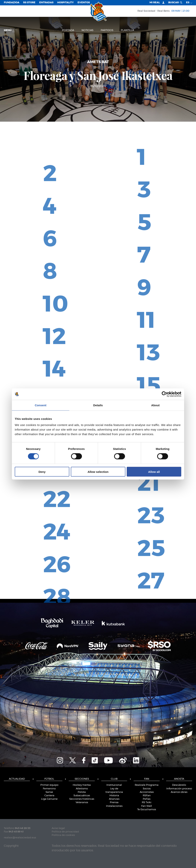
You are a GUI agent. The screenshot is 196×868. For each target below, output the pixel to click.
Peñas (147, 799)
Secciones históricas (82, 799)
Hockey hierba (82, 785)
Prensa (114, 802)
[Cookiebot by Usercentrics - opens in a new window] (165, 394)
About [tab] (155, 405)
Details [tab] (98, 405)
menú (9, 31)
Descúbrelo (179, 785)
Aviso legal (58, 828)
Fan (147, 779)
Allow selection (98, 472)
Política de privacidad (65, 832)
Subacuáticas (82, 796)
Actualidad (17, 779)
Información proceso (179, 789)
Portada (68, 30)
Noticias (87, 30)
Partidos (107, 30)
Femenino (49, 789)
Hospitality (65, 3)
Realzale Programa (147, 785)
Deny (42, 472)
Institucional (114, 785)
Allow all (154, 472)
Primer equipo (49, 785)
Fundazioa (12, 3)
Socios (147, 789)
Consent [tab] (41, 405)
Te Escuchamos (147, 810)
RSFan (147, 796)
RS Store (29, 3)
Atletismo (82, 789)
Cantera (49, 796)
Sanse (49, 792)
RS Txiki (147, 802)
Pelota (82, 792)
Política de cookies (63, 835)
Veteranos (82, 802)
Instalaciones (114, 806)
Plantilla (127, 30)
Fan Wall (147, 806)
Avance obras (179, 792)
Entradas (46, 3)
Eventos (84, 3)
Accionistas (147, 792)
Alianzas (114, 799)
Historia (114, 796)
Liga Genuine (49, 799)
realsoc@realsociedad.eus (20, 838)
